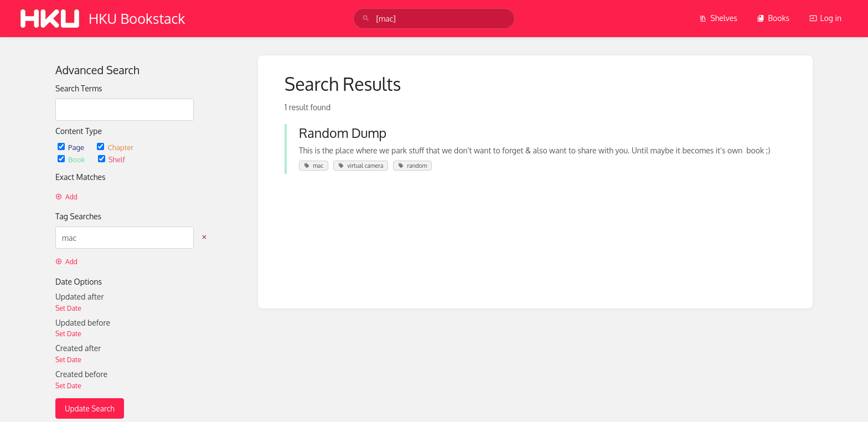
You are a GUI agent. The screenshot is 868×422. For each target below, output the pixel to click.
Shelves (718, 18)
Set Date (68, 308)
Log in (825, 18)
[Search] (366, 19)
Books (773, 18)
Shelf (112, 159)
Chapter (115, 147)
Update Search (90, 408)
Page (72, 147)
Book (72, 159)
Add (66, 197)
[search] (434, 19)
